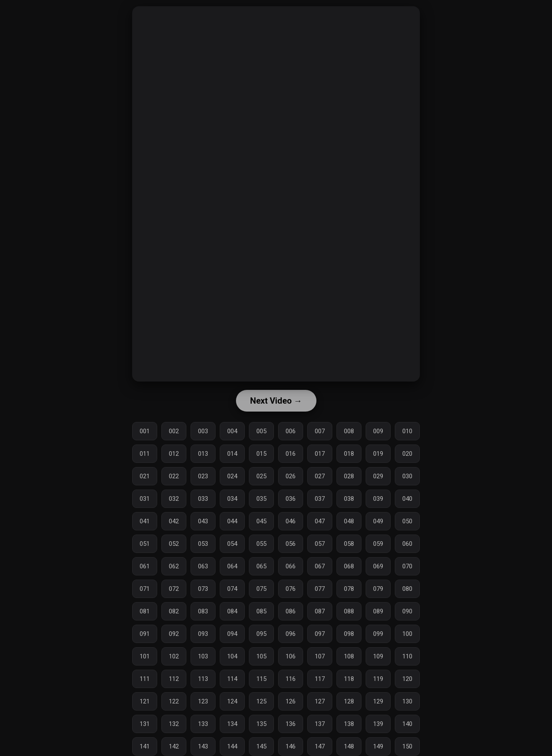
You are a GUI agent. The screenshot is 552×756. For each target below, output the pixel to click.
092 (174, 634)
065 (261, 566)
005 (261, 431)
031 (145, 499)
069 (378, 566)
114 (232, 679)
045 (261, 521)
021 (145, 476)
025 (261, 476)
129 (378, 701)
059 (378, 544)
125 (261, 701)
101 (145, 656)
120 (407, 679)
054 (232, 544)
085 (261, 611)
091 (145, 634)
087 (320, 611)
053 (203, 544)
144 (232, 746)
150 (407, 746)
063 (203, 566)
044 (232, 521)
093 (203, 634)
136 (291, 724)
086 (291, 611)
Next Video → (276, 401)
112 (174, 679)
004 (232, 431)
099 (378, 634)
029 (378, 476)
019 (378, 454)
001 (145, 431)
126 (291, 701)
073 (203, 589)
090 (407, 611)
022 (174, 476)
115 (261, 679)
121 (145, 701)
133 (203, 724)
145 (261, 746)
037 (320, 499)
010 (407, 431)
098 (349, 634)
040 (407, 499)
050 (407, 521)
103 (203, 656)
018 (349, 454)
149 (378, 746)
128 (349, 701)
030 (407, 476)
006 (291, 431)
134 (232, 724)
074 (232, 589)
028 (349, 476)
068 (349, 566)
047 (320, 521)
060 (407, 544)
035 (261, 499)
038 (349, 499)
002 (174, 431)
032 (174, 499)
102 (174, 656)
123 (203, 701)
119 (378, 679)
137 (320, 724)
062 (174, 566)
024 (232, 476)
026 (291, 476)
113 (203, 679)
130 (407, 701)
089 (378, 611)
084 (232, 611)
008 (349, 431)
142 (174, 746)
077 (320, 589)
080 (407, 589)
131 (145, 724)
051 (145, 544)
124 (232, 701)
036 (291, 499)
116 (291, 679)
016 (291, 454)
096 (291, 634)
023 (203, 476)
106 (291, 656)
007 (320, 431)
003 (203, 431)
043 (203, 521)
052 (174, 544)
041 (145, 521)
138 (349, 724)
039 (378, 499)
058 (349, 544)
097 (320, 634)
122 (174, 701)
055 (261, 544)
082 (174, 611)
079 (378, 589)
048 (349, 521)
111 (145, 679)
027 (320, 476)
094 (232, 634)
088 (349, 611)
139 (378, 724)
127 (320, 701)
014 (232, 454)
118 (349, 679)
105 (261, 656)
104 (232, 656)
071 (145, 589)
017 (320, 454)
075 (261, 589)
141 (145, 746)
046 (291, 521)
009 (378, 431)
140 (407, 724)
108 (349, 656)
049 (378, 521)
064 (232, 566)
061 (145, 566)
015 (261, 454)
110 (407, 656)
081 (145, 611)
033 (203, 499)
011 (145, 454)
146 (291, 746)
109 (378, 656)
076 (291, 589)
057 (320, 544)
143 (203, 746)
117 (320, 679)
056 (291, 544)
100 (407, 634)
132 (174, 724)
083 (203, 611)
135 (261, 724)
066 (291, 566)
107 (320, 656)
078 (349, 589)
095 (261, 634)
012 (174, 454)
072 (174, 589)
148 (349, 746)
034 (232, 499)
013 (203, 454)
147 (320, 746)
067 (320, 566)
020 (407, 454)
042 (174, 521)
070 (407, 566)
